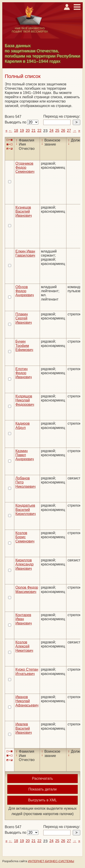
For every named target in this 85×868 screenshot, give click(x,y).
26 (63, 131)
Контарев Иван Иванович (24, 619)
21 (34, 131)
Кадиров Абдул (23, 425)
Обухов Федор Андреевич (25, 291)
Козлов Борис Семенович (25, 537)
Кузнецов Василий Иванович (24, 212)
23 (46, 131)
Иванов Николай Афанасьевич (27, 701)
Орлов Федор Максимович (27, 589)
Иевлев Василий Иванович (24, 728)
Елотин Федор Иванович (24, 373)
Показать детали (42, 789)
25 (57, 131)
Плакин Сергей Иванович (24, 318)
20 (28, 131)
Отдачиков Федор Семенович (25, 168)
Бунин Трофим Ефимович (24, 346)
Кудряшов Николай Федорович (25, 400)
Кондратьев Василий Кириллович (26, 510)
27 (69, 131)
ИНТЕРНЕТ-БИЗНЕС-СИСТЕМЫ (51, 861)
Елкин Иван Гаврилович (25, 253)
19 (22, 131)
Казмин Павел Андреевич (25, 455)
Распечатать (42, 778)
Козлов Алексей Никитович (24, 646)
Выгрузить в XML (42, 800)
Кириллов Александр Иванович (24, 564)
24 (51, 131)
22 (39, 131)
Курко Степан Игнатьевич (27, 671)
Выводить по (16, 122)
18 (16, 131)
